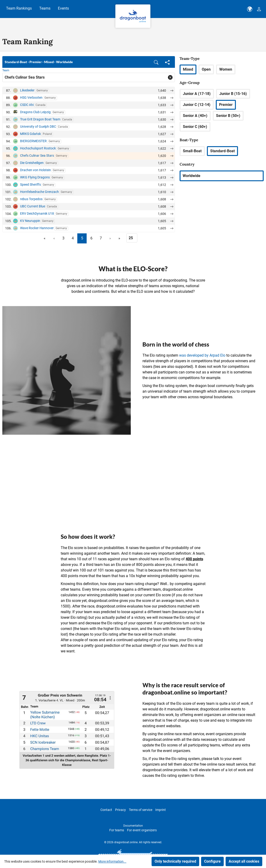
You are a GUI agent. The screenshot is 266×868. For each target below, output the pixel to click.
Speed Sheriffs (30, 184)
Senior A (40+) (195, 116)
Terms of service (141, 810)
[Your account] (259, 9)
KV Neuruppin (30, 221)
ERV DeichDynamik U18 (37, 213)
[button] (156, 62)
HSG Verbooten (31, 98)
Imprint (161, 810)
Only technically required (175, 861)
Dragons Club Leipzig (35, 112)
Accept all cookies (244, 861)
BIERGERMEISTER (33, 141)
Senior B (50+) (228, 116)
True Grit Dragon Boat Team (40, 119)
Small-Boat (192, 151)
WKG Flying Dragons (35, 177)
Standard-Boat (222, 151)
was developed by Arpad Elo (202, 355)
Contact (106, 810)
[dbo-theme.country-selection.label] (250, 9)
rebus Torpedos (31, 199)
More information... (112, 861)
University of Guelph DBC (38, 127)
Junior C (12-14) (197, 105)
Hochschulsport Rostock (38, 148)
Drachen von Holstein (35, 170)
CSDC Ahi (27, 105)
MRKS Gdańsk (30, 134)
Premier (226, 105)
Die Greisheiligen (32, 163)
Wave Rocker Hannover (37, 228)
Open (206, 69)
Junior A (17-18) (197, 94)
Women (226, 69)
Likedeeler (27, 90)
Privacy (121, 810)
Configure (212, 861)
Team (6, 70)
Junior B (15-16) (233, 94)
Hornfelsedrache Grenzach (39, 192)
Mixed (188, 69)
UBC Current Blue (33, 206)
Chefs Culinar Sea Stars (37, 156)
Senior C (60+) (195, 127)
